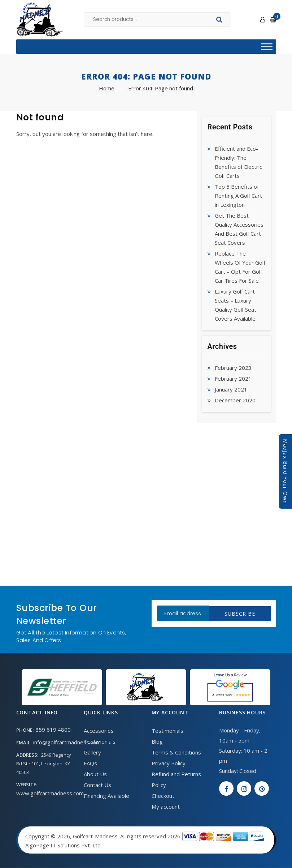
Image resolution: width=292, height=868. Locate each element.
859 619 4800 (53, 730)
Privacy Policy (169, 763)
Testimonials (100, 741)
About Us (95, 774)
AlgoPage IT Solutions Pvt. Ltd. (64, 845)
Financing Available (106, 796)
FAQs (90, 763)
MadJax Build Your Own (286, 471)
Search (220, 21)
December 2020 (235, 400)
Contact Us (97, 785)
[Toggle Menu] (267, 46)
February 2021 (233, 379)
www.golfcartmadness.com (50, 793)
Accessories (99, 731)
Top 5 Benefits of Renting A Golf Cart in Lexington (238, 196)
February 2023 (233, 368)
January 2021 (231, 389)
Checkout (163, 796)
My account (166, 807)
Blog (157, 741)
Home (107, 88)
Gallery (92, 752)
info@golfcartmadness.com (67, 742)
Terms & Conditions (176, 752)
